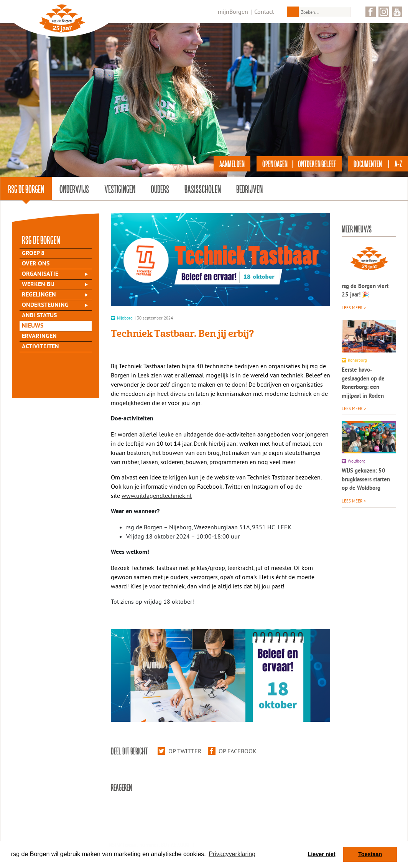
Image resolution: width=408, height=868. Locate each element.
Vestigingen (120, 189)
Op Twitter (180, 751)
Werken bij (38, 285)
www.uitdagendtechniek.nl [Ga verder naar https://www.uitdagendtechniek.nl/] (157, 496)
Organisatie (40, 274)
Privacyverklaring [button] (232, 854)
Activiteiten (40, 347)
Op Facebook (232, 751)
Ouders (160, 189)
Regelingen (39, 295)
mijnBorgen (233, 12)
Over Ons (36, 264)
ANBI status (39, 316)
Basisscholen (203, 189)
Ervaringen (39, 336)
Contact (264, 12)
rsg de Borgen (26, 189)
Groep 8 (33, 254)
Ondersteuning (45, 305)
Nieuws (33, 326)
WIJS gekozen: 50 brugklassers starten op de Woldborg (366, 480)
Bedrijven (249, 189)
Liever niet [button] (322, 854)
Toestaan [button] (370, 854)
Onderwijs (74, 189)
